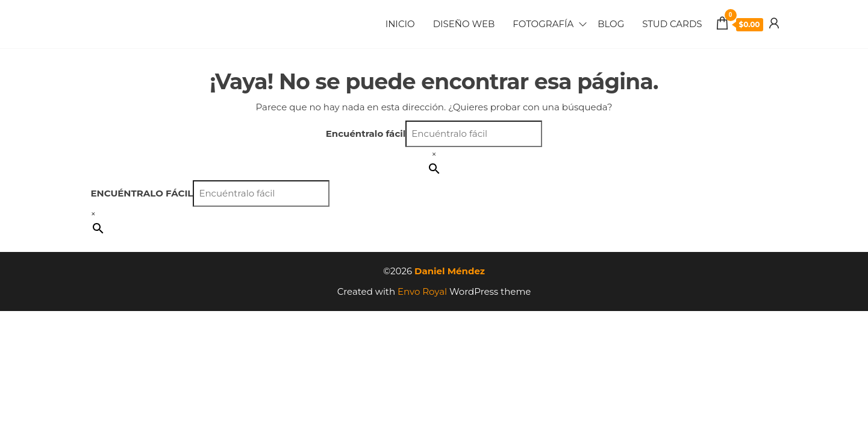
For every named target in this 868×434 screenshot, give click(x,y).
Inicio (400, 24)
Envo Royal (422, 291)
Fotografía (543, 24)
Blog (611, 24)
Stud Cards (672, 24)
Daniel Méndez (450, 271)
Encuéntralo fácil (366, 134)
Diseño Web (464, 24)
